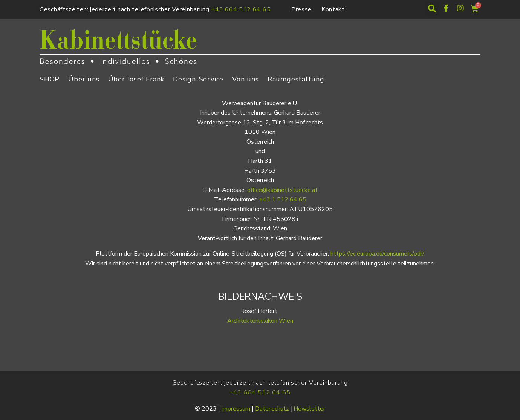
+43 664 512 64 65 (241, 9)
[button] (432, 9)
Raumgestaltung (296, 79)
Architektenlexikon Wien (260, 321)
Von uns (245, 79)
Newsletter (309, 409)
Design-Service (198, 79)
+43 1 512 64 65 (283, 199)
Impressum (236, 409)
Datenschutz (272, 409)
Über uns (84, 79)
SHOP (50, 79)
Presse (301, 9)
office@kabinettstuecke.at (282, 190)
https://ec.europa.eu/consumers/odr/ (377, 254)
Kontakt (333, 9)
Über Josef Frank (136, 79)
